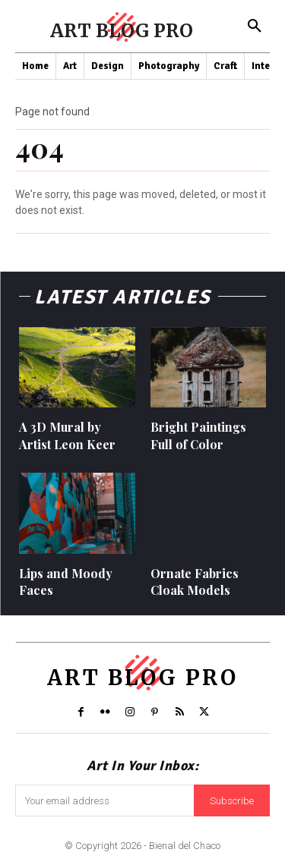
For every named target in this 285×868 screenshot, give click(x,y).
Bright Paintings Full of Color (198, 435)
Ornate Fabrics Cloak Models (195, 582)
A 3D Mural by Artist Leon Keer (67, 435)
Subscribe (232, 801)
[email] (104, 800)
